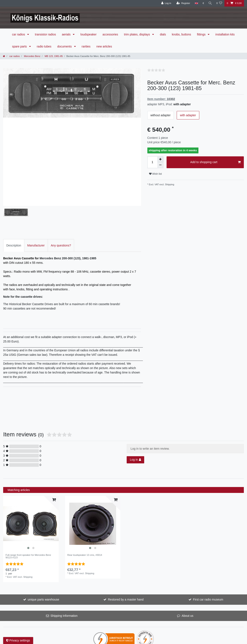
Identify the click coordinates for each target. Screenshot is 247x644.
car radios (19, 34)
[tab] (14, 225)
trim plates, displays (137, 34)
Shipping (169, 184)
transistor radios (45, 34)
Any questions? (61, 225)
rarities (86, 46)
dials (163, 34)
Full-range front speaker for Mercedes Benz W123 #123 (28, 535)
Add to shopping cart (215, 162)
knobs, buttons (181, 34)
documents (65, 46)
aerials (67, 34)
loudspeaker (88, 34)
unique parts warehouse (43, 579)
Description (14, 225)
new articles (104, 46)
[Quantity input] (152, 162)
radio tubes (44, 46)
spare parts (20, 46)
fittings (202, 34)
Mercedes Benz (32, 56)
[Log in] (165, 3)
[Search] (210, 3)
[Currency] (203, 3)
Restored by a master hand (126, 579)
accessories (110, 34)
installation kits (225, 34)
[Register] (183, 3)
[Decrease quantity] (160, 165)
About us (188, 595)
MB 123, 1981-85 (53, 56)
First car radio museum (208, 579)
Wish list (155, 174)
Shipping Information (64, 595)
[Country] (196, 3)
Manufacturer (36, 225)
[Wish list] (219, 3)
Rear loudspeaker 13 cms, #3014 (85, 534)
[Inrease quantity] (160, 159)
